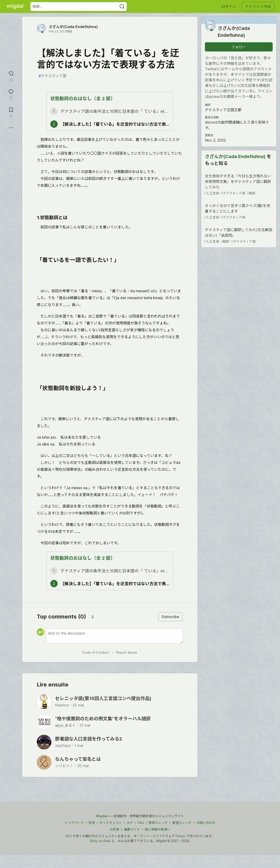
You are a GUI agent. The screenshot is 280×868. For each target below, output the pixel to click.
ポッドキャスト (111, 823)
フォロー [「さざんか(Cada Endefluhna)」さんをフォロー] (239, 47)
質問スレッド (158, 823)
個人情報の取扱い (158, 829)
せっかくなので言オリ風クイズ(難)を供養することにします (238, 211)
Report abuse (127, 652)
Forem (180, 836)
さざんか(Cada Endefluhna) (73, 27)
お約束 (115, 829)
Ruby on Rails (100, 841)
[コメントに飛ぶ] (11, 94)
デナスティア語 (52, 76)
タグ (130, 823)
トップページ (74, 823)
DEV (69, 836)
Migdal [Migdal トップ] (102, 816)
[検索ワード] (79, 7)
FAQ (141, 823)
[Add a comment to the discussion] (114, 636)
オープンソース (144, 836)
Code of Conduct (96, 652)
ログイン (229, 6)
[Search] (122, 7)
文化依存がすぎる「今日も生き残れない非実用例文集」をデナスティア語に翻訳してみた (238, 185)
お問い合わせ (206, 823)
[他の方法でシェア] (11, 128)
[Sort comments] (93, 617)
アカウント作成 (258, 6)
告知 (92, 823)
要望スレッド (182, 823)
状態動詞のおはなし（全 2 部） (83, 99)
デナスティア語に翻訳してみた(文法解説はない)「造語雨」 (238, 236)
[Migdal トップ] (15, 6)
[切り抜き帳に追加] (11, 112)
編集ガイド (132, 829)
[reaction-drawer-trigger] (11, 76)
